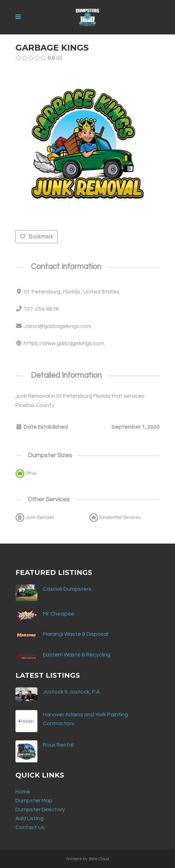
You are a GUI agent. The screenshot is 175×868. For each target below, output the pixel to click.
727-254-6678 (41, 309)
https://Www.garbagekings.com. (64, 343)
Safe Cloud (99, 859)
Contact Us (30, 827)
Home (23, 792)
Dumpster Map (34, 801)
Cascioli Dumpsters (67, 589)
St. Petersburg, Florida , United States (72, 292)
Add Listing (30, 818)
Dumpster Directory (40, 810)
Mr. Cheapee (59, 614)
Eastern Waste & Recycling (77, 655)
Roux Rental (58, 745)
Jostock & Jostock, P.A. (72, 692)
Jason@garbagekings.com (57, 326)
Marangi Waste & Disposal (75, 634)
